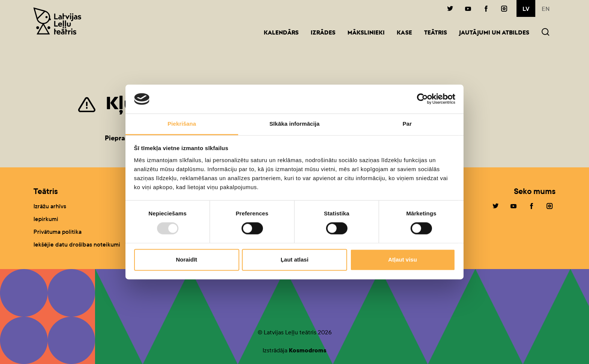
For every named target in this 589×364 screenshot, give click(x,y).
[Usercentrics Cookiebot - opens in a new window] (422, 99)
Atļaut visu (402, 259)
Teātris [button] (436, 33)
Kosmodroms (308, 350)
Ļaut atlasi (294, 259)
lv (526, 9)
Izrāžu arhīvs (50, 206)
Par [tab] (407, 124)
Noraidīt (187, 259)
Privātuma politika (57, 232)
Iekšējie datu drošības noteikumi (77, 244)
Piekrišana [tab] (182, 124)
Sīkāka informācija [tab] (294, 124)
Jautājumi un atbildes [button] (494, 33)
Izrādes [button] (323, 33)
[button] (545, 33)
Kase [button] (404, 33)
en (546, 9)
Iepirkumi (46, 219)
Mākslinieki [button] (366, 33)
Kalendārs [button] (281, 33)
